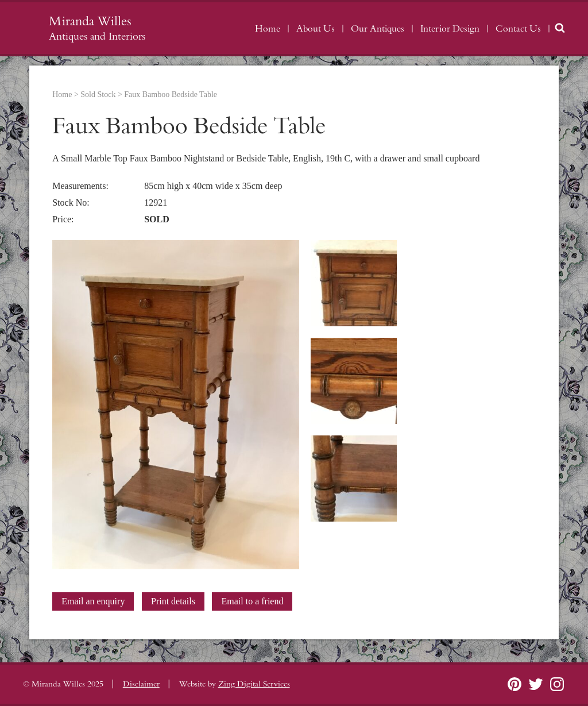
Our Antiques (378, 29)
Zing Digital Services (254, 684)
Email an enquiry (93, 601)
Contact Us (518, 29)
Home (268, 29)
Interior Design (450, 29)
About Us (316, 29)
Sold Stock (98, 94)
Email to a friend (252, 601)
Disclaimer (141, 684)
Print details (173, 601)
